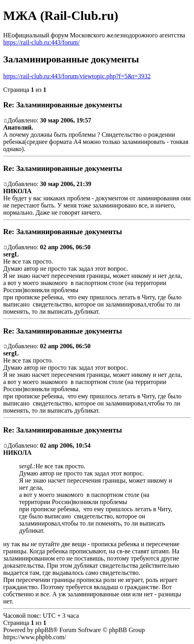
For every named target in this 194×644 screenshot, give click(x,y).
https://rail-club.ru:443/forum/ (41, 42)
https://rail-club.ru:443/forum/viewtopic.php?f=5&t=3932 (77, 76)
